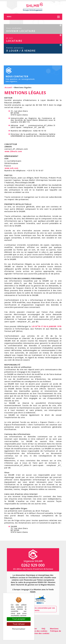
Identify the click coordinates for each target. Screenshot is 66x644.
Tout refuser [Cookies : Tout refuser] (19, 624)
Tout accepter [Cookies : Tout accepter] (19, 619)
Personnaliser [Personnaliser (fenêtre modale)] (19, 629)
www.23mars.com (13, 151)
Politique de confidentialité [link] (19, 634)
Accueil (8, 87)
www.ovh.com (11, 168)
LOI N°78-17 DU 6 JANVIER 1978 (46, 326)
